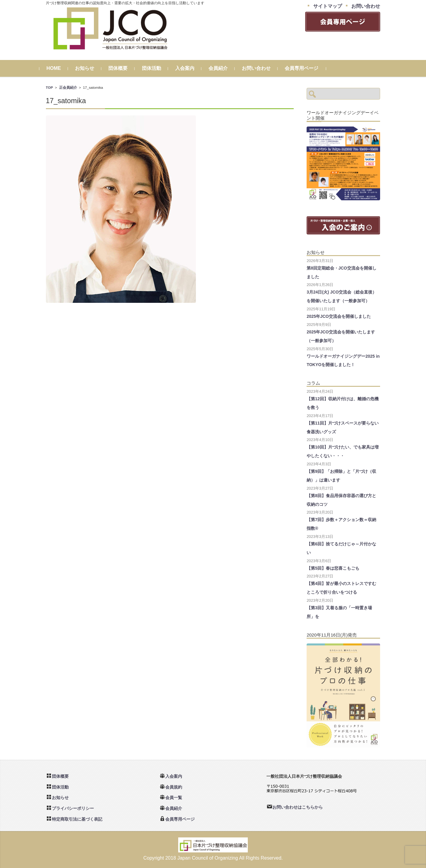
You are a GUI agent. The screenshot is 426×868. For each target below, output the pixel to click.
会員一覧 (174, 798)
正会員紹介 (68, 87)
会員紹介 (224, 68)
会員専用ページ (308, 68)
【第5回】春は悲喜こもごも (333, 568)
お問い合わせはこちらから (298, 807)
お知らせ (91, 68)
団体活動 (158, 68)
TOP (49, 87)
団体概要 (124, 68)
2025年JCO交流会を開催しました (339, 316)
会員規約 (174, 787)
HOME (60, 68)
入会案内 (191, 68)
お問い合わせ (262, 68)
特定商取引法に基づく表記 (77, 819)
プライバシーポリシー (73, 808)
